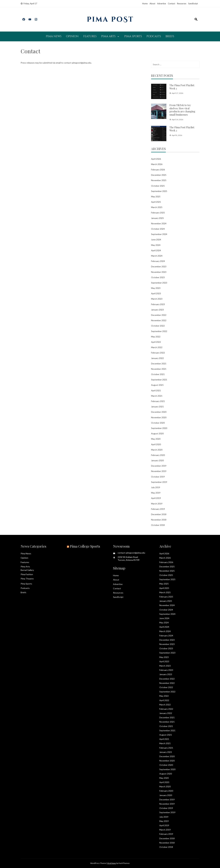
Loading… (70, 130)
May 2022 (156, 337)
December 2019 (159, 466)
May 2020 (156, 439)
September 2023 (159, 283)
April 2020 (156, 444)
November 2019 (159, 471)
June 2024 (156, 240)
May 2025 (156, 196)
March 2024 (157, 256)
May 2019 (156, 493)
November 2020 (159, 417)
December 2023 (159, 266)
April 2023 (156, 293)
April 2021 (156, 390)
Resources (182, 4)
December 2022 (159, 315)
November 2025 (159, 180)
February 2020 (158, 455)
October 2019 (158, 477)
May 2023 (156, 288)
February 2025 (158, 213)
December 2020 (159, 412)
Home (145, 4)
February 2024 (158, 261)
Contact (171, 4)
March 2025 (157, 207)
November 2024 (159, 223)
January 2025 (157, 218)
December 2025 (159, 175)
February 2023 (158, 304)
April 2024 (156, 250)
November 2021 (159, 369)
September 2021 (159, 380)
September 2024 (159, 234)
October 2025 (158, 186)
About (152, 4)
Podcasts (154, 36)
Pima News (54, 36)
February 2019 (158, 509)
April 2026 (156, 159)
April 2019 (156, 498)
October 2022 (158, 326)
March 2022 (157, 347)
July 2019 (156, 487)
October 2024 (158, 229)
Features (90, 36)
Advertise (162, 4)
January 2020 (157, 460)
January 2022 (157, 358)
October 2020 (158, 423)
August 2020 (157, 433)
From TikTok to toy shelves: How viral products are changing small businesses (182, 110)
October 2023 (158, 277)
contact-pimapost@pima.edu (77, 63)
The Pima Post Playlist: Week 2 (182, 129)
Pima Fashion (27, 574)
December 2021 (159, 364)
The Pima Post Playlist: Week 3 (182, 87)
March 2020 (157, 450)
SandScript (193, 4)
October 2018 (158, 525)
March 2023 (157, 299)
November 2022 (159, 320)
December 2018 (159, 514)
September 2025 (159, 191)
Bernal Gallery (27, 570)
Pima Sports (133, 36)
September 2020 (159, 428)
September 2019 (159, 482)
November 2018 (159, 520)
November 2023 (159, 272)
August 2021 (157, 385)
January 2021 (157, 407)
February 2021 (158, 401)
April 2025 (156, 202)
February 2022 (158, 353)
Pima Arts (108, 36)
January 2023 (157, 310)
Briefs (170, 36)
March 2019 (157, 504)
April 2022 (156, 342)
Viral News (112, 863)
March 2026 (157, 164)
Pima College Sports (85, 546)
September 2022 (159, 331)
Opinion (72, 36)
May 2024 (156, 245)
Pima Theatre (27, 579)
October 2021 (158, 374)
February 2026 (158, 170)
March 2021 (157, 396)
